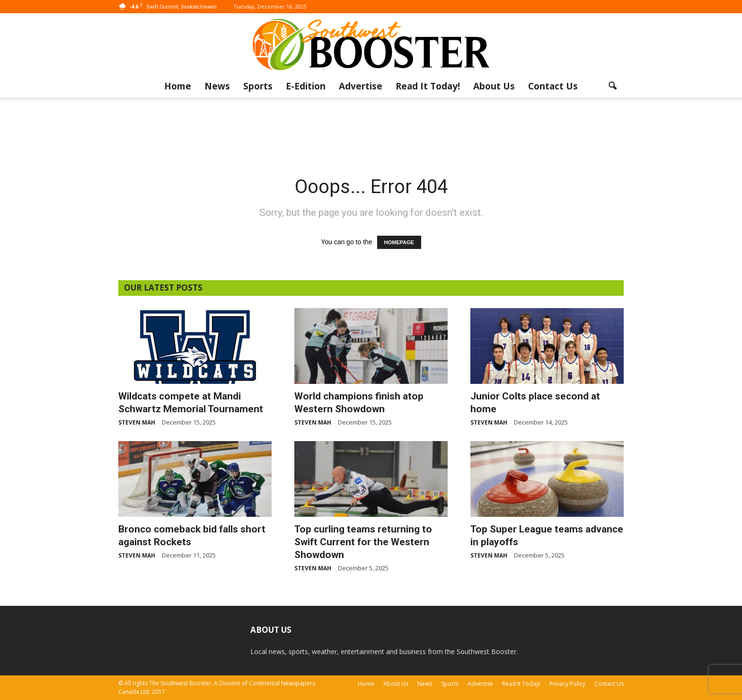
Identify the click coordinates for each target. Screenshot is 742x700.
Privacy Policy (567, 684)
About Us (494, 86)
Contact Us (553, 86)
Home (178, 86)
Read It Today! (428, 86)
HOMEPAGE (399, 242)
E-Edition (306, 86)
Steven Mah (137, 422)
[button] (612, 86)
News (217, 86)
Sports (258, 86)
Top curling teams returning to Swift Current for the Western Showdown (363, 542)
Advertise (361, 86)
